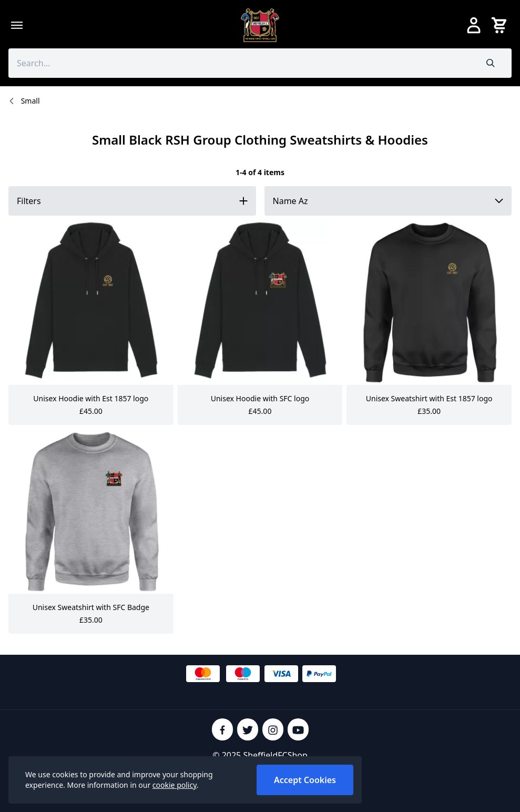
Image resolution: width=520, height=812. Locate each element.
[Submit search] (491, 63)
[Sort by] (388, 201)
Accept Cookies (305, 780)
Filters (29, 201)
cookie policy (175, 785)
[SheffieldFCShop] (260, 25)
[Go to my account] (474, 25)
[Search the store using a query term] (239, 63)
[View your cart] (501, 25)
